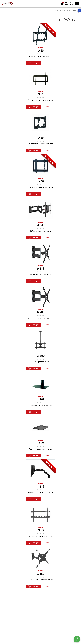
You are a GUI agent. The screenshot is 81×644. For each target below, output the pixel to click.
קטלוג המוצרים (75, 11)
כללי (67, 11)
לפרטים (48, 63)
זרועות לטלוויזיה (59, 11)
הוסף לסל (36, 63)
